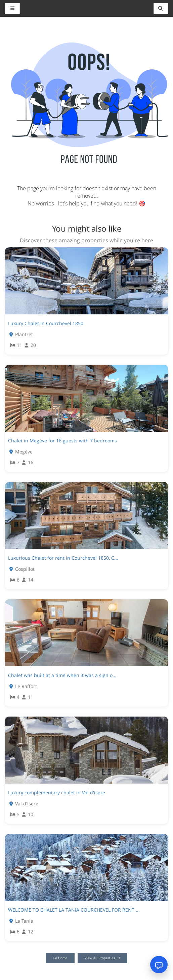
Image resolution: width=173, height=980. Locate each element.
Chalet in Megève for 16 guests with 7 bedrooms (62, 441)
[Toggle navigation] (161, 8)
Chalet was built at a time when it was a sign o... (62, 675)
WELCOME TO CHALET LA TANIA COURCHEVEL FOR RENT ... (74, 910)
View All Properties (103, 958)
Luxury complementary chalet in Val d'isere (57, 792)
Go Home (60, 958)
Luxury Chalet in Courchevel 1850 (46, 323)
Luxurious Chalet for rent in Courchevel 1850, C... (63, 558)
